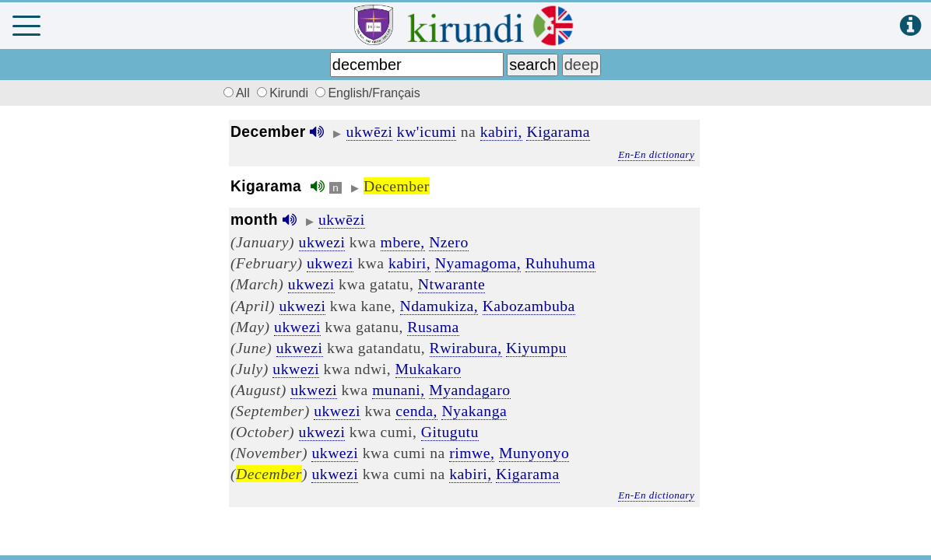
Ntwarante (452, 284)
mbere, (403, 242)
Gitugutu (450, 432)
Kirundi (284, 93)
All (234, 93)
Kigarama (558, 131)
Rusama (433, 327)
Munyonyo (534, 453)
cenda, (416, 411)
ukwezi (322, 242)
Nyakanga (474, 411)
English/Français (367, 93)
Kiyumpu (536, 348)
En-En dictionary (656, 154)
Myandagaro (470, 390)
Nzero (449, 242)
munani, (398, 390)
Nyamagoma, (478, 263)
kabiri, (501, 131)
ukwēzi (370, 131)
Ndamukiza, (439, 306)
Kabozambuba (529, 306)
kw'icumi (427, 131)
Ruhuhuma (560, 263)
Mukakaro (429, 369)
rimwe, (472, 453)
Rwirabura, (466, 348)
